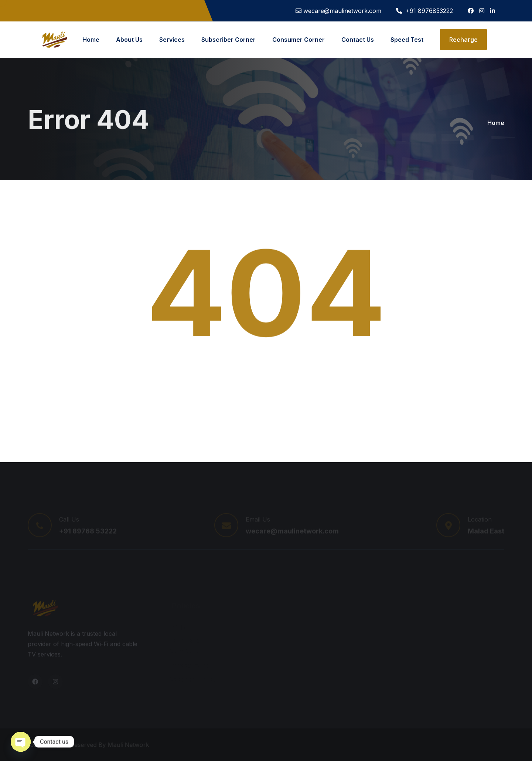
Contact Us (358, 40)
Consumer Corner (299, 40)
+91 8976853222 (428, 11)
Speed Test (407, 40)
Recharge (463, 40)
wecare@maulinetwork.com (342, 11)
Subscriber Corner (229, 40)
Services (172, 40)
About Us (129, 40)
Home (91, 40)
